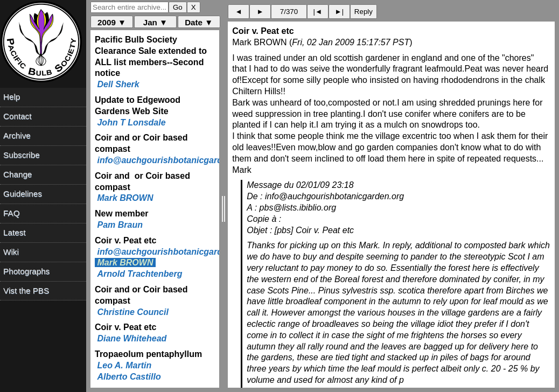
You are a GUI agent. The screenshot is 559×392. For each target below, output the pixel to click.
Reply (364, 12)
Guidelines (23, 194)
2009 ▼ (112, 22)
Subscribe (22, 155)
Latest (14, 232)
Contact (17, 116)
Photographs (26, 271)
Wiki (11, 252)
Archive (17, 135)
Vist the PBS (26, 290)
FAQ (11, 213)
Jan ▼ (155, 22)
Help (12, 97)
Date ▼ (199, 22)
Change (18, 174)
